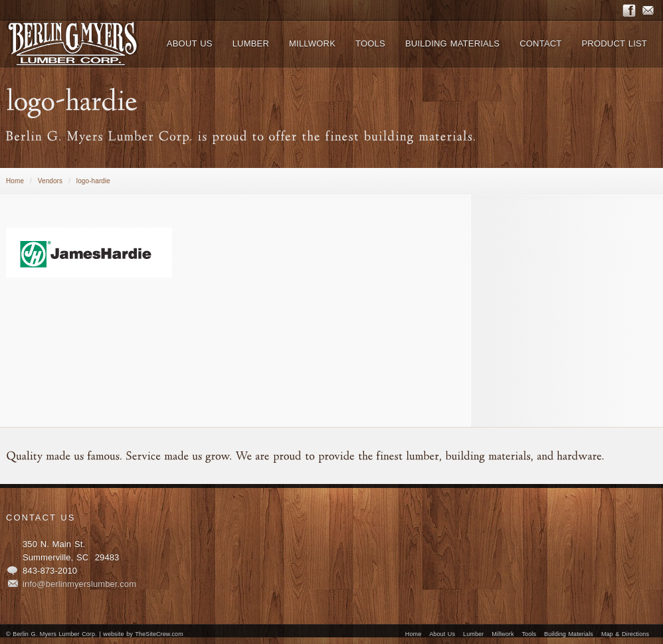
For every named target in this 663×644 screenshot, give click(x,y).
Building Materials (569, 634)
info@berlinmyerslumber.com (79, 584)
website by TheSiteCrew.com (143, 634)
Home (15, 181)
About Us (442, 634)
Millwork (503, 634)
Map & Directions (625, 634)
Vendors (50, 181)
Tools (529, 634)
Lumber (473, 634)
